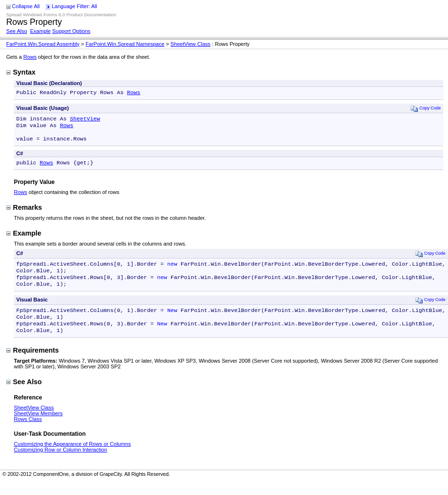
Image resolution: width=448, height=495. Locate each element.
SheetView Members (38, 427)
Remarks (24, 213)
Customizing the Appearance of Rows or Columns (72, 457)
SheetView (85, 120)
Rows (30, 57)
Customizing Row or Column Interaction (60, 463)
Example (40, 31)
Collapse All (26, 6)
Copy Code (426, 109)
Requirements (33, 364)
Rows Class (28, 432)
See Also (17, 31)
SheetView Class (191, 44)
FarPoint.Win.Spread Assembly (43, 44)
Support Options (71, 31)
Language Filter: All (74, 6)
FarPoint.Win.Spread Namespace (125, 44)
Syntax (21, 72)
